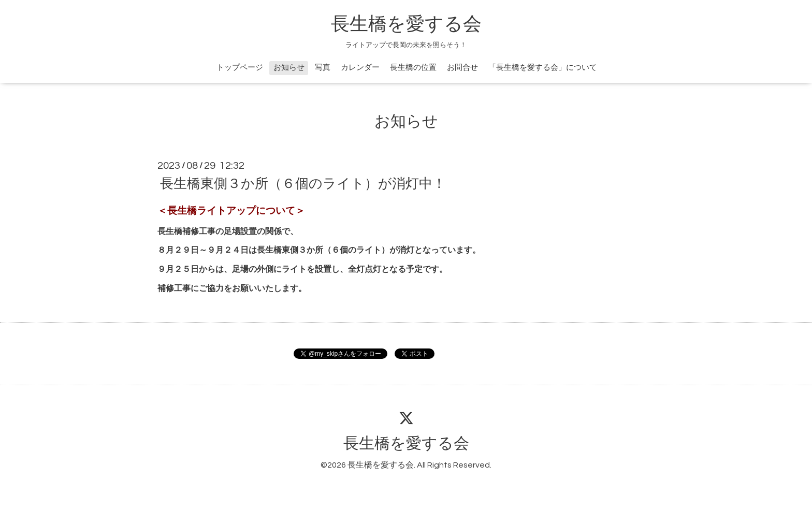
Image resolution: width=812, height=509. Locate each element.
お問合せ (462, 68)
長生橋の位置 (413, 68)
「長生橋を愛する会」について (543, 68)
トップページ (240, 68)
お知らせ (289, 68)
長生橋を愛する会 (406, 24)
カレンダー (360, 68)
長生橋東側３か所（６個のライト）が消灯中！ (303, 184)
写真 (323, 68)
